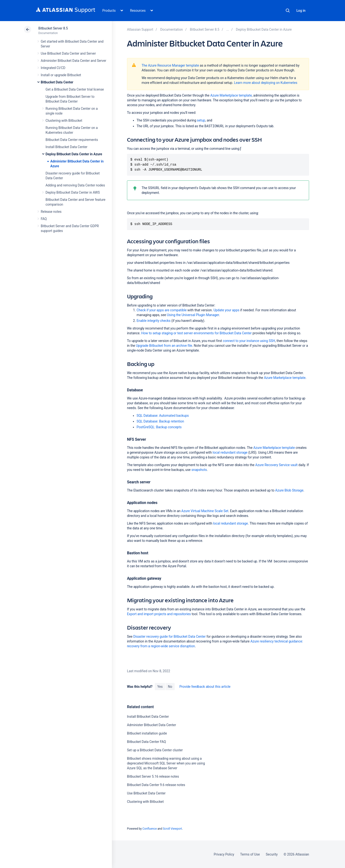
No (170, 687)
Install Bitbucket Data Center (66, 147)
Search (288, 11)
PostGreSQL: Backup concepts (159, 427)
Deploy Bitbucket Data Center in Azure (74, 154)
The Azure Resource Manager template (170, 65)
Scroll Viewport (172, 829)
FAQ (44, 219)
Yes (160, 687)
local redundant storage (230, 452)
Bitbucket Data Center (57, 82)
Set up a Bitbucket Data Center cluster (155, 750)
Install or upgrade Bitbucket (61, 75)
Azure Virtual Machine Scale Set (205, 511)
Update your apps (226, 310)
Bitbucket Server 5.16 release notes (153, 776)
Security (272, 854)
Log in (301, 11)
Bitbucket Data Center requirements (72, 140)
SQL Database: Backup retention (160, 421)
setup (201, 120)
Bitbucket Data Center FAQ (147, 742)
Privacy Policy (224, 854)
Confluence (149, 829)
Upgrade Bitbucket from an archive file (164, 346)
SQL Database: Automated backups (163, 416)
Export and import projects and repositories (159, 614)
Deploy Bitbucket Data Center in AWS (73, 192)
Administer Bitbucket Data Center (152, 725)
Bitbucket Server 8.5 (53, 28)
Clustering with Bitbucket (64, 121)
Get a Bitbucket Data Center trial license (75, 89)
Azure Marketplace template (231, 95)
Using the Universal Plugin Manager (193, 315)
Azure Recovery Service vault (276, 465)
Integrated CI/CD (53, 68)
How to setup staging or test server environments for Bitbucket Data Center (197, 333)
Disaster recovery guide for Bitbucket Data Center (169, 637)
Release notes (51, 212)
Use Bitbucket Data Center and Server (68, 53)
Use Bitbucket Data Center (146, 793)
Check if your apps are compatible (162, 310)
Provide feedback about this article (205, 687)
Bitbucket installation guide (147, 733)
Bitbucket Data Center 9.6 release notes (156, 785)
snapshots (199, 470)
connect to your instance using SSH (249, 341)
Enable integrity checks (154, 321)
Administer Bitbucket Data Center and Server (73, 61)
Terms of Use (250, 854)
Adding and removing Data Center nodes (75, 185)
